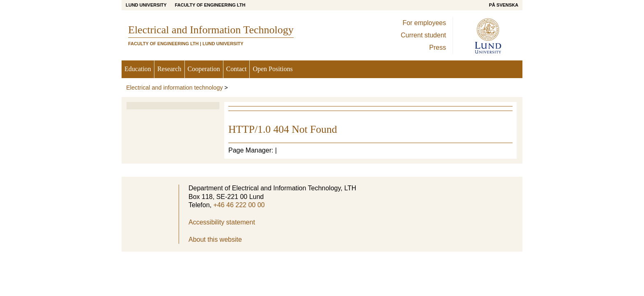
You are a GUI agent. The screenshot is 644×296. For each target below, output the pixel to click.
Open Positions (273, 69)
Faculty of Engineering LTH (210, 5)
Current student (423, 35)
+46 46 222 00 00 (239, 205)
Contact (237, 69)
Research (169, 69)
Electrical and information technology (174, 88)
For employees (424, 23)
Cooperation (204, 69)
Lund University (146, 5)
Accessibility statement (222, 222)
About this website (215, 239)
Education (138, 69)
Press (438, 47)
